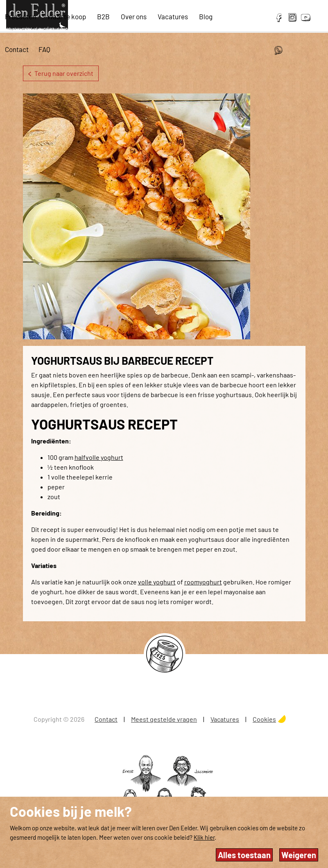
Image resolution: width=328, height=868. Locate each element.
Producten (20, 16)
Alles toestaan (244, 855)
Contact (17, 49)
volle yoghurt (157, 582)
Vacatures (173, 16)
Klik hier (204, 837)
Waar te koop (67, 16)
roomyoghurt (203, 582)
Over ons (134, 16)
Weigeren (299, 855)
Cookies (264, 719)
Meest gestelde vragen (164, 719)
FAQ (44, 49)
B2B (103, 16)
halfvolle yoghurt (99, 457)
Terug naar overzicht (61, 73)
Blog (206, 16)
